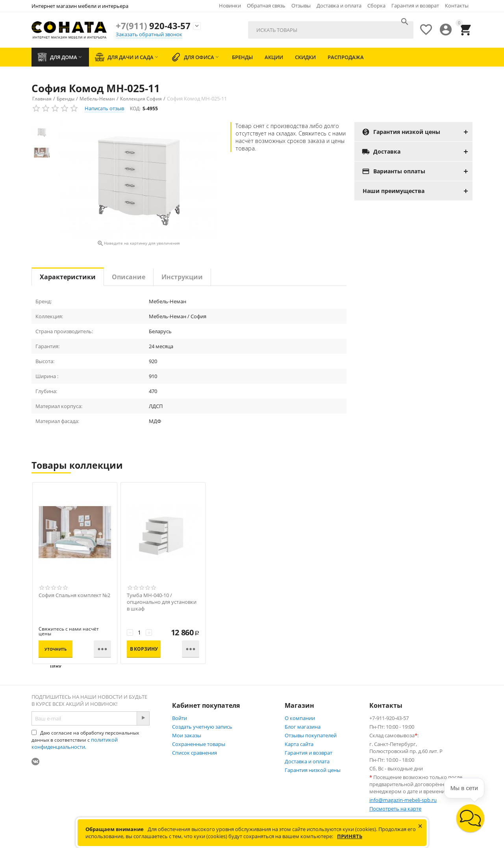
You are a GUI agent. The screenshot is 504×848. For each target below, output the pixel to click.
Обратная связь (266, 6)
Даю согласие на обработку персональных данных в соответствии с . (85, 740)
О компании (300, 718)
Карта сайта (299, 744)
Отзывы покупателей (311, 735)
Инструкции (182, 277)
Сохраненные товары (199, 744)
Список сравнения (195, 753)
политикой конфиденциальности (75, 743)
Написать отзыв (104, 108)
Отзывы (301, 6)
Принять (350, 836)
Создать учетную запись (202, 727)
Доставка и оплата (339, 6)
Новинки (230, 6)
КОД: (135, 109)
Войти (180, 718)
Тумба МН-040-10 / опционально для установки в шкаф (162, 602)
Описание (129, 277)
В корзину (144, 649)
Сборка (376, 6)
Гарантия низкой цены (313, 770)
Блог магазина (303, 727)
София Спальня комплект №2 (74, 595)
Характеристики (68, 277)
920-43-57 (153, 26)
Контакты (457, 6)
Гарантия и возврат (415, 6)
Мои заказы (187, 735)
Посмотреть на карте (395, 809)
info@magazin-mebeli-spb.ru (403, 800)
